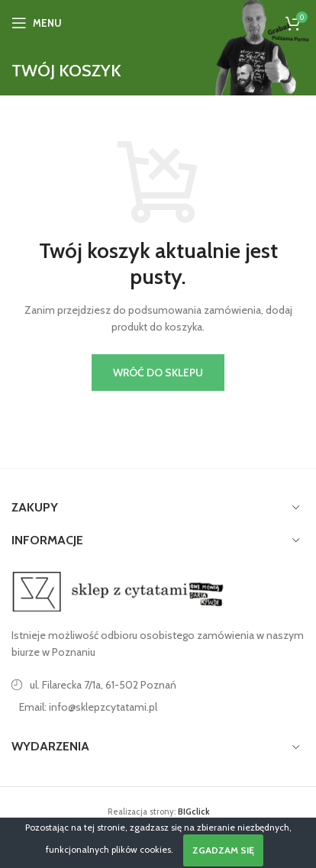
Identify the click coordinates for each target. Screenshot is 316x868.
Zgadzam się (223, 850)
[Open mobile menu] (37, 23)
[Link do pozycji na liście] (158, 707)
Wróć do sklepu (158, 373)
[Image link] (118, 590)
